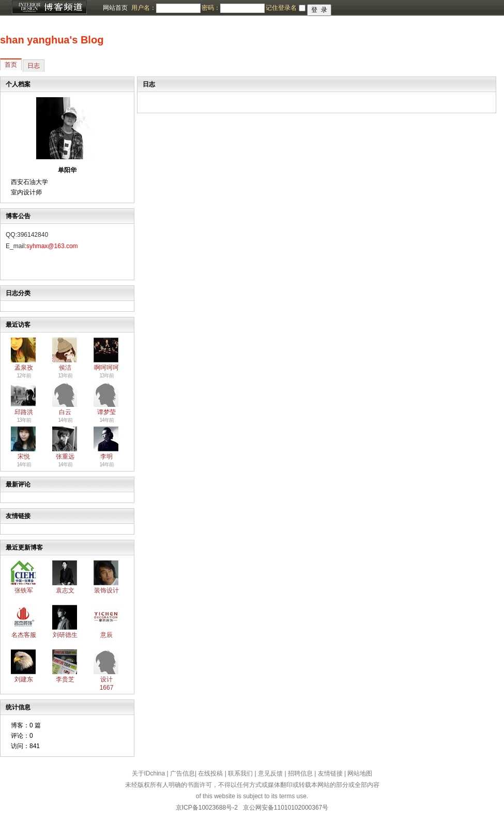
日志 (34, 66)
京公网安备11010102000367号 (286, 808)
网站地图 (360, 773)
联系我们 (240, 773)
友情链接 (330, 773)
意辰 (106, 635)
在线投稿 (210, 773)
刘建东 (24, 679)
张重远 (65, 457)
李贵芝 (65, 679)
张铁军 (24, 590)
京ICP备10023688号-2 (207, 808)
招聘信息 (300, 773)
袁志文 (65, 590)
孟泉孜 (24, 368)
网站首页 (115, 8)
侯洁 (65, 368)
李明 (106, 457)
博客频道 (49, 8)
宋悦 (24, 457)
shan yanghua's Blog (52, 40)
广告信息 (182, 773)
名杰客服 (24, 635)
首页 (11, 65)
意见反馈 (270, 773)
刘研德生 (65, 635)
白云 (65, 412)
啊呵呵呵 (106, 368)
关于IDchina (149, 773)
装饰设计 (106, 590)
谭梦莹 (106, 412)
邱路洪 (24, 412)
